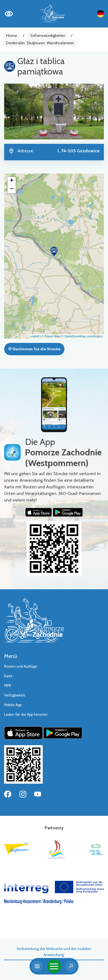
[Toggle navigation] (54, 966)
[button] (54, 251)
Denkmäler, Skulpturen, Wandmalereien (40, 43)
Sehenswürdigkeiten (48, 35)
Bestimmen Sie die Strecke (34, 349)
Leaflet (34, 336)
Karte (8, 676)
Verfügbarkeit (15, 695)
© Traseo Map (51, 336)
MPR (8, 686)
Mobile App (13, 705)
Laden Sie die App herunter (26, 715)
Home (12, 35)
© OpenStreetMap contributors (82, 336)
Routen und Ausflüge (21, 666)
